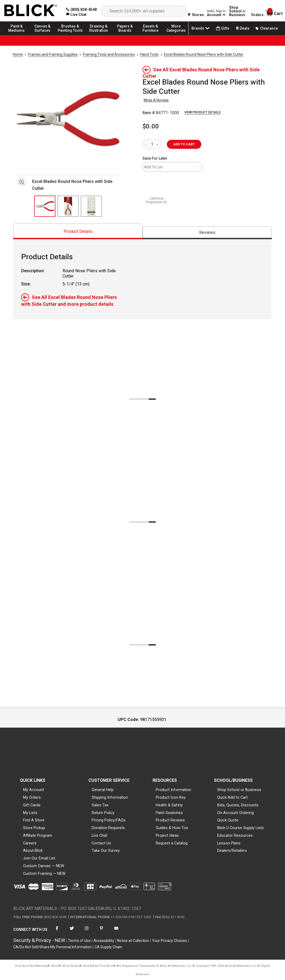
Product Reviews (170, 820)
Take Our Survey (106, 850)
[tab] (78, 231)
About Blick (33, 850)
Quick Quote (228, 820)
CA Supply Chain (108, 947)
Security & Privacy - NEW (39, 940)
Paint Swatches (169, 813)
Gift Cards (32, 805)
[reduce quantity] (147, 144)
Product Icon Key (171, 797)
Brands (201, 28)
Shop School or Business (239, 790)
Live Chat (99, 835)
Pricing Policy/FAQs (109, 820)
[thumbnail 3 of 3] (91, 206)
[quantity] (152, 144)
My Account (34, 790)
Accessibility (104, 941)
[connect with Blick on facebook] (57, 932)
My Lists (30, 813)
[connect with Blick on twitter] (72, 932)
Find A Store (34, 820)
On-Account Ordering (235, 813)
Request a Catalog (172, 843)
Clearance (266, 28)
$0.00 (151, 126)
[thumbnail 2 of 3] (68, 206)
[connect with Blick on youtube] (116, 932)
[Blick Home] (31, 11)
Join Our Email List (39, 858)
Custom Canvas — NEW (44, 866)
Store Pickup (34, 828)
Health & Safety (169, 805)
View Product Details (202, 112)
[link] (76, 15)
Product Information (173, 790)
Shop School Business (237, 11)
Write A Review (156, 100)
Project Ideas (167, 835)
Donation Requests (108, 828)
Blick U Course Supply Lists (241, 828)
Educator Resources (235, 835)
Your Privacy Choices (170, 941)
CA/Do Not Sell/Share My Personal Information (52, 947)
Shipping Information (110, 797)
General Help (103, 790)
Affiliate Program (38, 835)
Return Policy (103, 813)
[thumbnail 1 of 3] (45, 206)
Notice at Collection (133, 941)
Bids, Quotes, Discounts (238, 805)
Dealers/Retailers (232, 850)
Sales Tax (100, 805)
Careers (30, 843)
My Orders (32, 797)
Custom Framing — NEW (44, 873)
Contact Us (101, 843)
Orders (257, 15)
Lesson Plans (229, 843)
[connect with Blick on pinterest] (101, 932)
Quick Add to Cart (232, 797)
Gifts (223, 28)
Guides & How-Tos (172, 828)
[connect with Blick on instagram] (87, 932)
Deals (242, 28)
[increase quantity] (158, 144)
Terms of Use (79, 941)
